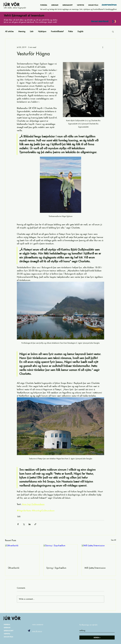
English (80, 32)
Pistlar (71, 32)
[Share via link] (35, 524)
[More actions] (103, 47)
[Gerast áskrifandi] (100, 21)
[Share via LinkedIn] (30, 524)
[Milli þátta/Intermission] (99, 554)
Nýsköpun (42, 32)
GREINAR (7, 628)
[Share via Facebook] (18, 524)
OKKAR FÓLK (8, 637)
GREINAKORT (9, 631)
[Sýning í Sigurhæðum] (61, 554)
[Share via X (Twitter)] (24, 524)
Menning (22, 32)
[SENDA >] (97, 638)
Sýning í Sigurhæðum (56, 568)
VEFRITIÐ (7, 634)
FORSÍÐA (7, 625)
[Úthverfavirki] (22, 554)
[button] (113, 32)
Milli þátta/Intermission (95, 568)
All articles (9, 32)
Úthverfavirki (14, 568)
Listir (32, 32)
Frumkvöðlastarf (57, 32)
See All (113, 540)
